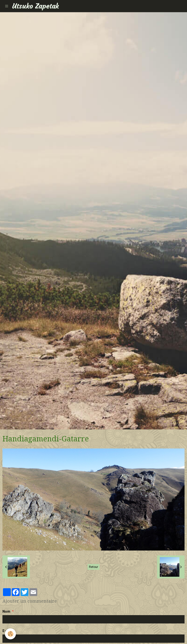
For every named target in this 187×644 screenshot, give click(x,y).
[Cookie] (10, 634)
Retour (93, 567)
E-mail (8, 631)
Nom (6, 611)
